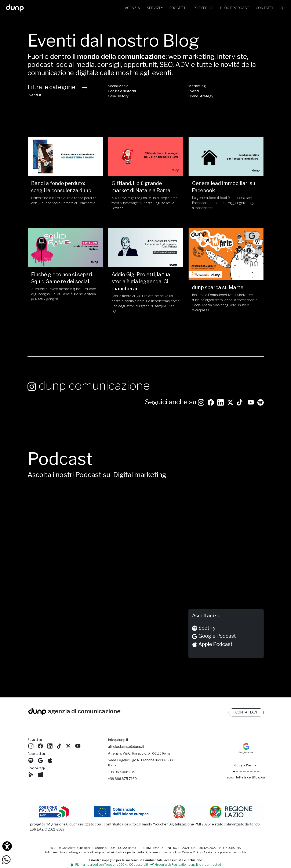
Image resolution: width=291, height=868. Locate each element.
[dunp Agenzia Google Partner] (246, 748)
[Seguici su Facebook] (40, 746)
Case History (118, 96)
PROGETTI (178, 8)
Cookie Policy (192, 852)
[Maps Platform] (251, 772)
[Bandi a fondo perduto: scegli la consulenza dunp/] (65, 157)
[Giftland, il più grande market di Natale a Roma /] (146, 157)
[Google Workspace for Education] (244, 772)
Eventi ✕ (34, 95)
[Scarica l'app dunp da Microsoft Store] (40, 774)
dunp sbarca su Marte (218, 287)
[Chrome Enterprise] (248, 772)
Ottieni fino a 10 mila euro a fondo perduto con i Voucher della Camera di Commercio (64, 201)
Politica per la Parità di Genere (137, 852)
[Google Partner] (234, 772)
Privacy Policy (170, 852)
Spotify (204, 621)
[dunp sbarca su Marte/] (226, 254)
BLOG (235, 8)
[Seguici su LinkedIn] (221, 395)
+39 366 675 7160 (122, 779)
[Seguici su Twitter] (230, 395)
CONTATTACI (246, 712)
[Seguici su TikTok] (240, 395)
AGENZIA (132, 8)
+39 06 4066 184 (121, 772)
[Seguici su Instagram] (201, 395)
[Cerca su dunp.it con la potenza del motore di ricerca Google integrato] (282, 8)
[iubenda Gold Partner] (255, 772)
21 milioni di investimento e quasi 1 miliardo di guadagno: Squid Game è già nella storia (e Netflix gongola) (64, 294)
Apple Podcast (212, 637)
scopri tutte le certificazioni (246, 777)
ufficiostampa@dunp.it (126, 747)
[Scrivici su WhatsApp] (6, 859)
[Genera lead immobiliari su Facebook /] (226, 157)
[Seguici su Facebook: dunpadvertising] (211, 395)
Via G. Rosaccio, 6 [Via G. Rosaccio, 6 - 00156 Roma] (146, 753)
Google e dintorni (122, 91)
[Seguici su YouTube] (251, 395)
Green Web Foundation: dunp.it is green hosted (186, 865)
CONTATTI (265, 8)
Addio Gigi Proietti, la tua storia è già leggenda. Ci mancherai (141, 282)
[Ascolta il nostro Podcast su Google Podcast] (40, 760)
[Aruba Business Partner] (258, 772)
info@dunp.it (118, 740)
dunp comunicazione (89, 378)
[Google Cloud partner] (237, 772)
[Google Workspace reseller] (241, 772)
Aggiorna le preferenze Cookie (225, 852)
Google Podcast (214, 629)
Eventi (194, 91)
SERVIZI (153, 8)
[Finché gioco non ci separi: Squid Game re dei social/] (65, 248)
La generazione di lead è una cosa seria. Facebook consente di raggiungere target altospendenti (224, 203)
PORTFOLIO (203, 8)
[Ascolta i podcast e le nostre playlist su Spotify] (261, 395)
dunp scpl (83, 848)
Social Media (118, 86)
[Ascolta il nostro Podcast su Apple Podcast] (50, 760)
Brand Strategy (201, 96)
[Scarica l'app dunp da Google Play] (31, 774)
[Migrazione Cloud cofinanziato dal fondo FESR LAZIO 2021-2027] (146, 812)
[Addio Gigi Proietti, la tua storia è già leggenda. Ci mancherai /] (146, 248)
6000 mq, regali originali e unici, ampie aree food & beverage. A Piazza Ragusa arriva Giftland (145, 203)
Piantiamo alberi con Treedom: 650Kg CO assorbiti (109, 865)
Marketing (197, 86)
